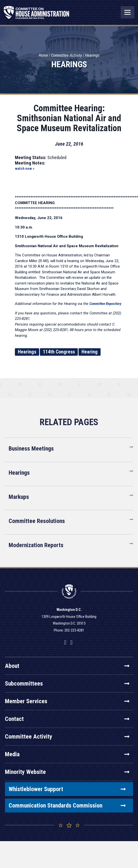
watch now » (25, 169)
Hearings (92, 55)
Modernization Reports (36, 545)
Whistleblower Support (67, 789)
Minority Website (67, 772)
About (67, 666)
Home (43, 55)
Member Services (67, 701)
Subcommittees (67, 684)
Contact (67, 719)
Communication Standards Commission (67, 806)
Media (67, 754)
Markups (19, 497)
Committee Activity (67, 55)
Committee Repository (105, 304)
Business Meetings (31, 449)
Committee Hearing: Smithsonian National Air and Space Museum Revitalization (69, 118)
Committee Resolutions (37, 521)
